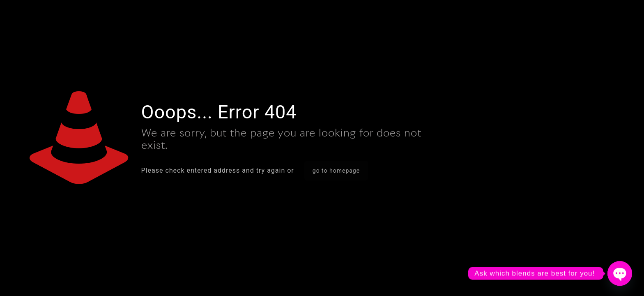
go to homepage (336, 171)
